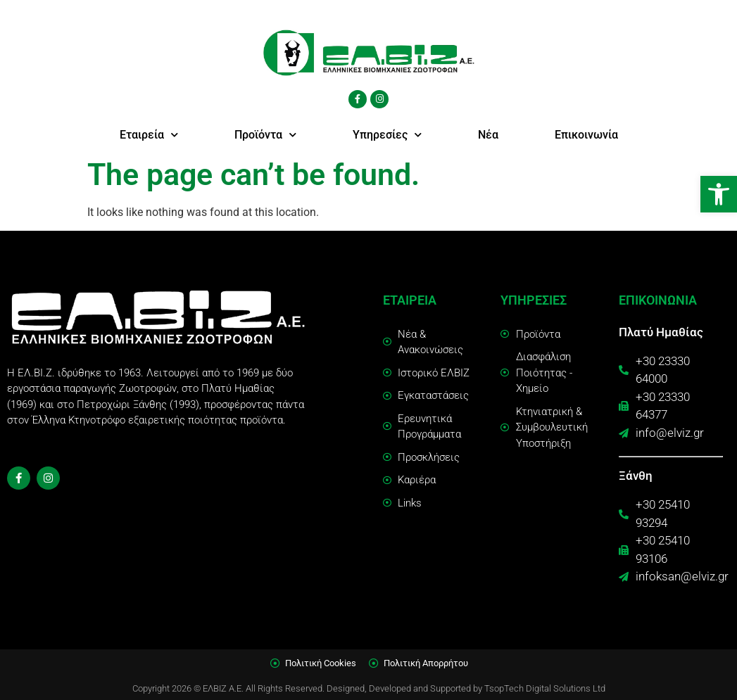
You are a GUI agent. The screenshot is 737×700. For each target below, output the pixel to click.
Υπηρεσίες (387, 135)
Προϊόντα (265, 135)
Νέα (488, 135)
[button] (719, 194)
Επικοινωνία (586, 135)
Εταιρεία (149, 135)
